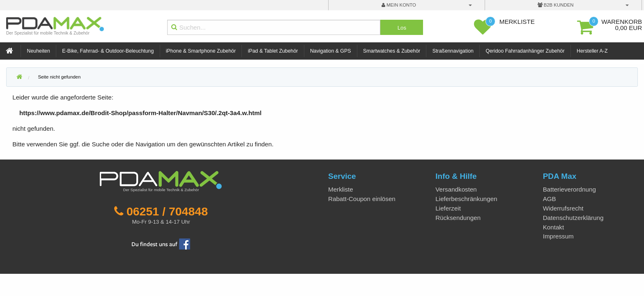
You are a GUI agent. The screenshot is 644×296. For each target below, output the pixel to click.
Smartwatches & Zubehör (392, 51)
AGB (550, 199)
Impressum (558, 236)
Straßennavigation (453, 51)
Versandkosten (456, 189)
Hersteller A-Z (592, 51)
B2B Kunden (556, 5)
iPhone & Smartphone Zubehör (201, 51)
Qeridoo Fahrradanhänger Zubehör (525, 51)
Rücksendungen (458, 218)
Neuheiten (39, 51)
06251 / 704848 (167, 211)
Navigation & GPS (331, 51)
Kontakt (554, 227)
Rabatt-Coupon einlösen (362, 199)
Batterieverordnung (569, 189)
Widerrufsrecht (563, 208)
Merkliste (341, 189)
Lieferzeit (448, 208)
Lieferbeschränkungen (466, 199)
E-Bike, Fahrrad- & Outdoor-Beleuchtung (108, 51)
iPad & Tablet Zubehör (273, 51)
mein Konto (399, 5)
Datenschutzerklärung (573, 218)
